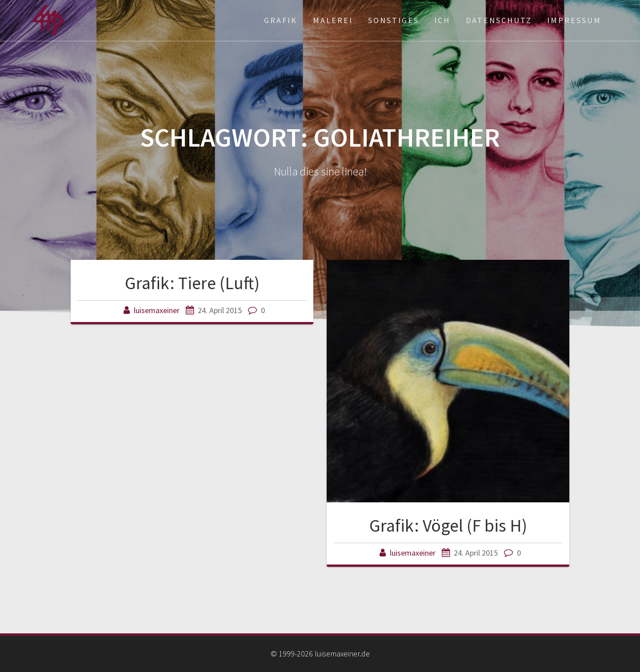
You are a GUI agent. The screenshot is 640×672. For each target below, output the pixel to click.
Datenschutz (499, 20)
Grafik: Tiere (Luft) (192, 283)
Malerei (333, 20)
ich (442, 20)
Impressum (574, 20)
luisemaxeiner (157, 310)
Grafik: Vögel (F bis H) (448, 525)
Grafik (281, 20)
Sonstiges (394, 20)
